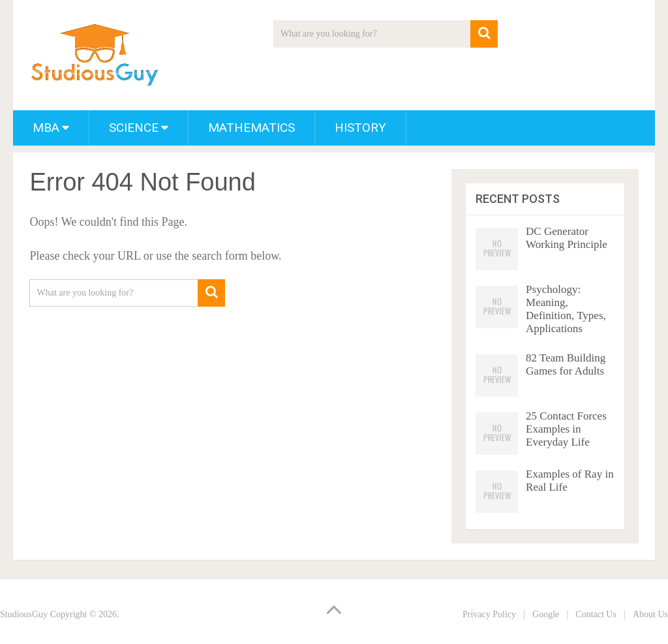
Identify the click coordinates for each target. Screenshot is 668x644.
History (360, 128)
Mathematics (251, 128)
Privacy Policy (489, 614)
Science (134, 128)
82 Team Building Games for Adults (566, 364)
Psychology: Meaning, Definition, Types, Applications (566, 309)
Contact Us (596, 614)
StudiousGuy (24, 614)
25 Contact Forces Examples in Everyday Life (566, 429)
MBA (46, 128)
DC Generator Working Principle (567, 238)
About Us (650, 614)
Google (546, 614)
